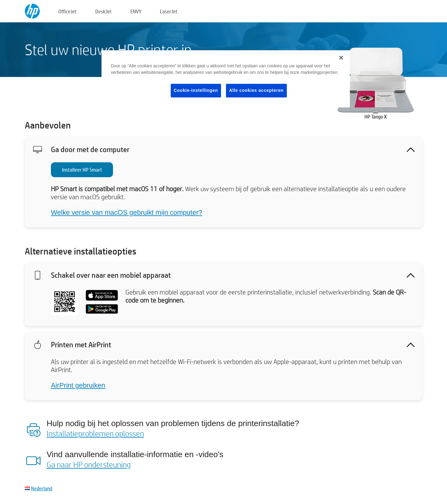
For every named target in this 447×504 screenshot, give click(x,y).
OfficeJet (68, 11)
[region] (226, 79)
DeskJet (104, 11)
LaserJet (169, 11)
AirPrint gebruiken (78, 385)
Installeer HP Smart (82, 170)
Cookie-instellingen (196, 90)
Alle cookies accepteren (256, 90)
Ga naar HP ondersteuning (89, 464)
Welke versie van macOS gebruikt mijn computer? (126, 212)
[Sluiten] (341, 58)
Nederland (42, 488)
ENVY (136, 11)
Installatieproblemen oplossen (95, 433)
